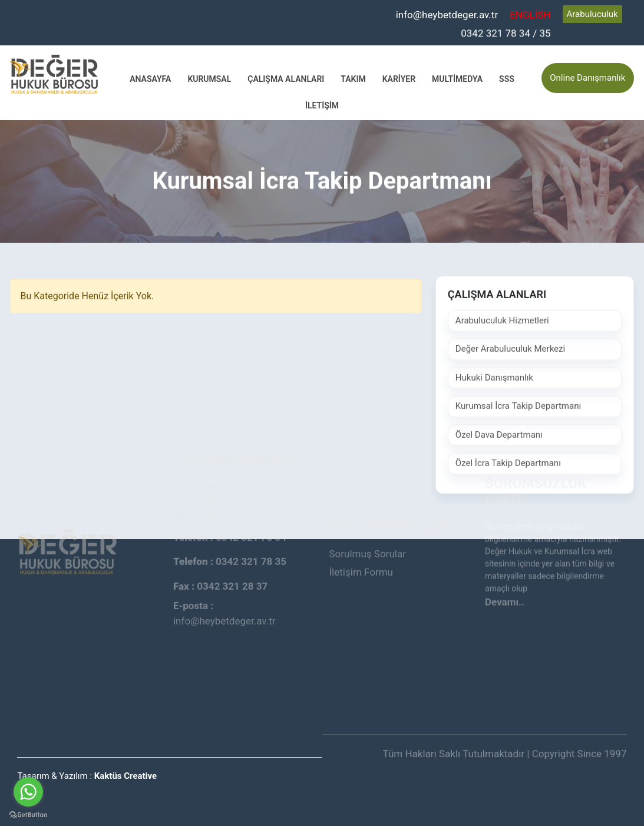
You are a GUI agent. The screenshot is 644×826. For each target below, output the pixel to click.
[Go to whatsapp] (28, 792)
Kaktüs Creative (126, 776)
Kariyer (399, 78)
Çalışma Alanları (286, 78)
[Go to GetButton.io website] (28, 814)
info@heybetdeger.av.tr (447, 14)
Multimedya (457, 78)
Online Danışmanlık (587, 78)
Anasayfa (150, 78)
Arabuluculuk (592, 14)
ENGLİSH (530, 15)
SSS (507, 78)
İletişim (322, 105)
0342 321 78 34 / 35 (506, 32)
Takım (353, 78)
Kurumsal (209, 78)
